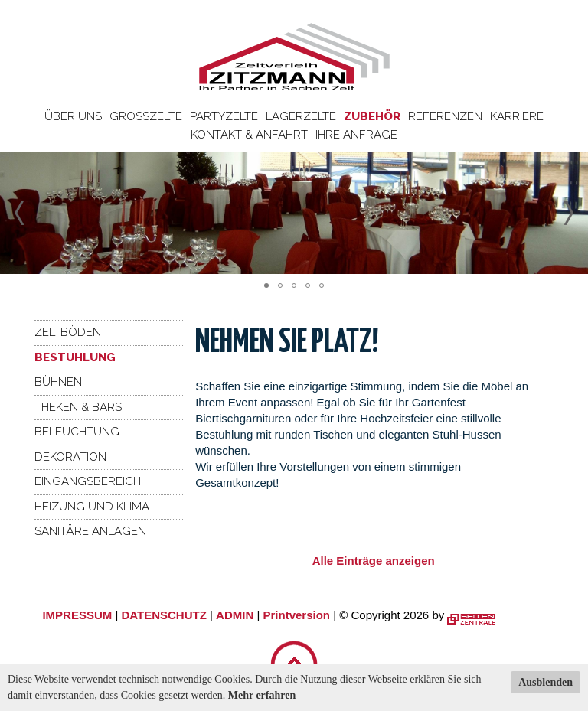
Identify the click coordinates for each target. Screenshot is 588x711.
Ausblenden (546, 682)
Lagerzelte (301, 116)
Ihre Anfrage (356, 135)
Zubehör (372, 116)
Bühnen (58, 382)
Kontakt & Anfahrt (249, 135)
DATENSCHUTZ (163, 615)
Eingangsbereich (88, 481)
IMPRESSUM (77, 615)
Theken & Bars (78, 407)
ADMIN (235, 615)
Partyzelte (224, 116)
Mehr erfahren (262, 695)
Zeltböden (68, 332)
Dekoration (70, 457)
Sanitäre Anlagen (90, 531)
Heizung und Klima (92, 507)
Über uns (73, 116)
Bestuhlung (75, 357)
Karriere (517, 116)
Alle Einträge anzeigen (374, 561)
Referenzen (445, 116)
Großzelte (146, 116)
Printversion (297, 615)
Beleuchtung (77, 432)
